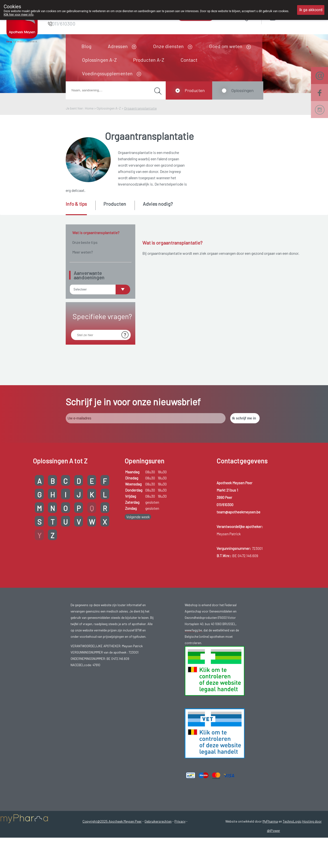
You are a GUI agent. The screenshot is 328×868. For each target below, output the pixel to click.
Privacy (180, 813)
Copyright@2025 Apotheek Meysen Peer (112, 813)
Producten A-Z (149, 60)
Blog (87, 46)
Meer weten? (83, 252)
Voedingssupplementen (107, 73)
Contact (189, 60)
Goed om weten (226, 46)
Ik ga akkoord (311, 10)
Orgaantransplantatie (140, 108)
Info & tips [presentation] (76, 204)
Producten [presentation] (115, 204)
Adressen (118, 46)
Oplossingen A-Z (99, 60)
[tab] (80, 208)
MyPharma (270, 813)
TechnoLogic (292, 813)
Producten (195, 90)
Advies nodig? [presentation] (158, 204)
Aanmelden (290, 17)
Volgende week (138, 509)
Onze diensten (168, 46)
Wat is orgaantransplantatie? (96, 233)
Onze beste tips (85, 242)
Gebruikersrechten (158, 813)
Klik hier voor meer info (19, 15)
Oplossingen (242, 90)
